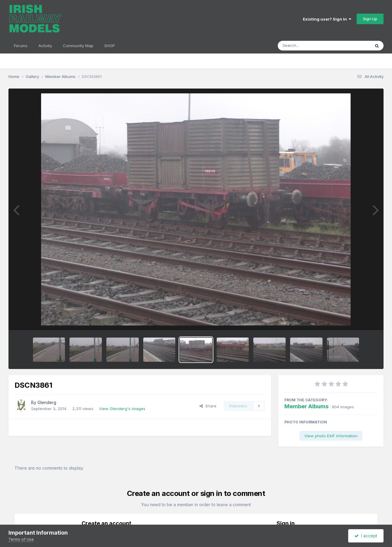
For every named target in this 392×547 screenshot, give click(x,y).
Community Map (78, 46)
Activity (45, 46)
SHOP (110, 46)
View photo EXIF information (331, 436)
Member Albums (306, 406)
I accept (366, 536)
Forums (21, 46)
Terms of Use (21, 539)
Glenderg (47, 402)
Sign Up (370, 19)
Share (208, 406)
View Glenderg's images (122, 409)
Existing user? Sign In (327, 19)
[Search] (308, 46)
